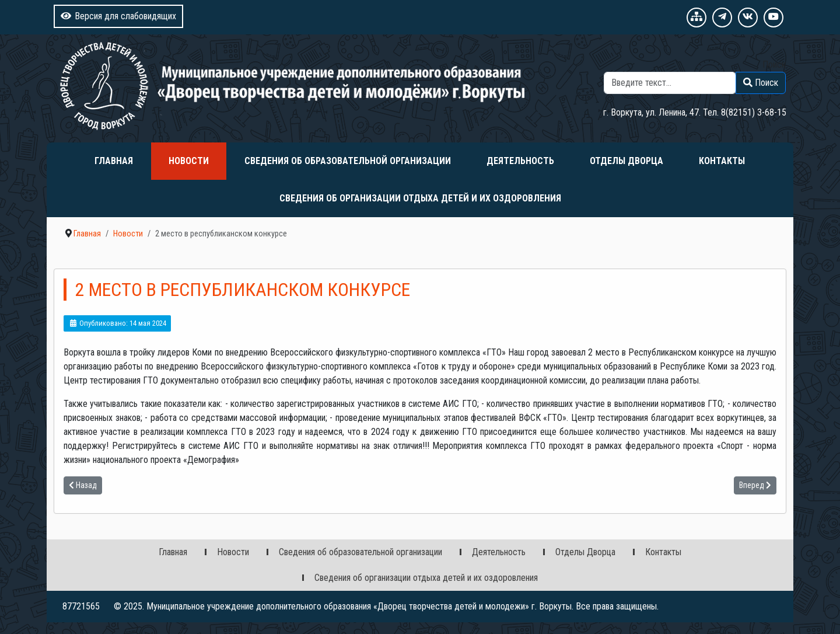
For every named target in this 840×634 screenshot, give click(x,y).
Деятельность (520, 161)
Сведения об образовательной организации (348, 161)
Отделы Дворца (626, 161)
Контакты (722, 161)
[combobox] (670, 83)
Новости (189, 161)
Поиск (774, 65)
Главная (114, 161)
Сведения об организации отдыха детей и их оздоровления (420, 198)
